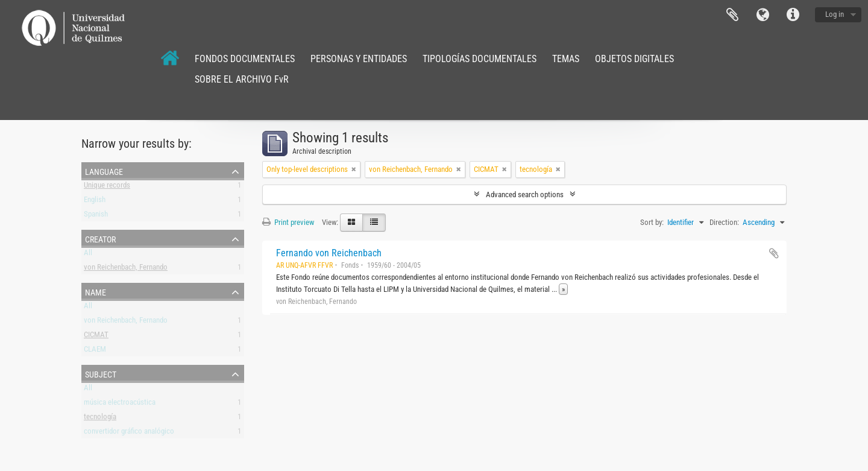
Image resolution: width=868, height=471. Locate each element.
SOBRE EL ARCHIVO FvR (242, 79)
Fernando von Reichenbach (329, 253)
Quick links (793, 15)
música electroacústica (120, 404)
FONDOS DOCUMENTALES (245, 59)
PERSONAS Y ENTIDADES (359, 59)
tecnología (100, 419)
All (88, 255)
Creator (100, 238)
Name (96, 291)
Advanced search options (525, 194)
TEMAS (566, 59)
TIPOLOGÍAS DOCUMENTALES (480, 59)
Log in (835, 14)
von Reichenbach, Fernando (126, 269)
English (95, 202)
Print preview (288, 222)
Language (763, 15)
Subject (101, 373)
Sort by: (652, 222)
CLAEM (95, 351)
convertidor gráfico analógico (129, 433)
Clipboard (732, 15)
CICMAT (96, 337)
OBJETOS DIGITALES (634, 59)
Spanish (96, 216)
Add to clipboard (774, 253)
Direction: (724, 222)
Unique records (107, 187)
